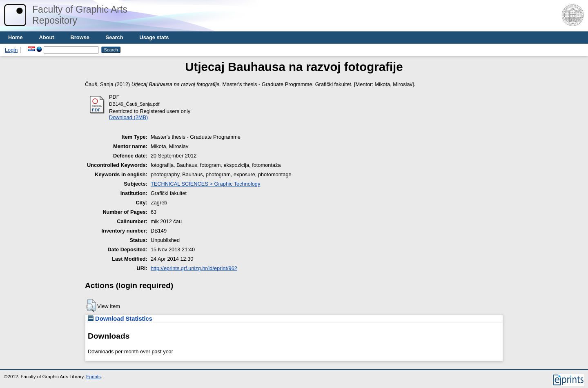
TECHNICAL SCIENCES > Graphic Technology (205, 184)
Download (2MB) (128, 117)
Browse (80, 37)
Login (11, 50)
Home (16, 37)
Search (115, 37)
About (47, 37)
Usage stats (154, 37)
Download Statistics (120, 319)
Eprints (94, 377)
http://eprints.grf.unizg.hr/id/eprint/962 (194, 268)
